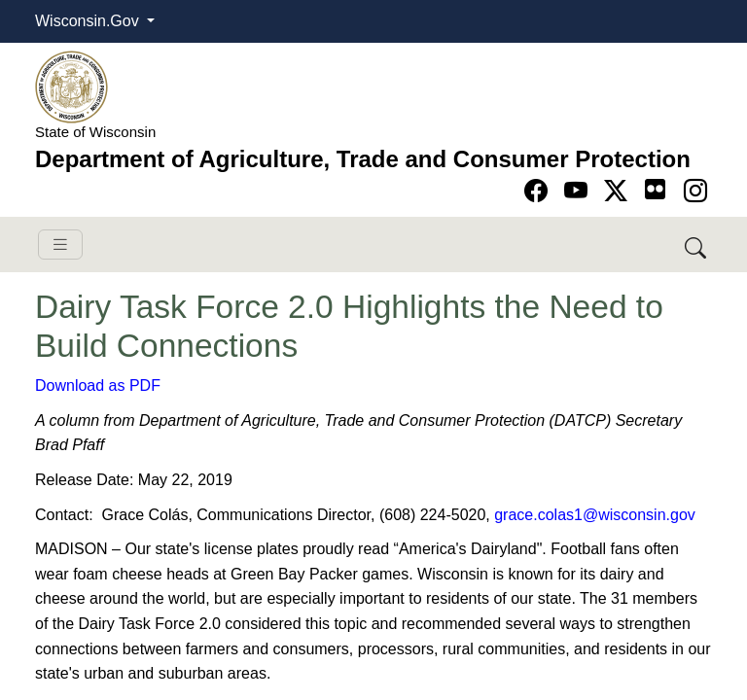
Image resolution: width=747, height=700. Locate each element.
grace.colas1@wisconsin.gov (595, 515)
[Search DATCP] (697, 245)
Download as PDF (98, 385)
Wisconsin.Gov (89, 21)
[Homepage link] (71, 86)
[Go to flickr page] (655, 189)
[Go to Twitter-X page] (619, 191)
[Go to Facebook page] (539, 191)
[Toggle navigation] (60, 245)
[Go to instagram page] (695, 191)
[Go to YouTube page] (579, 191)
